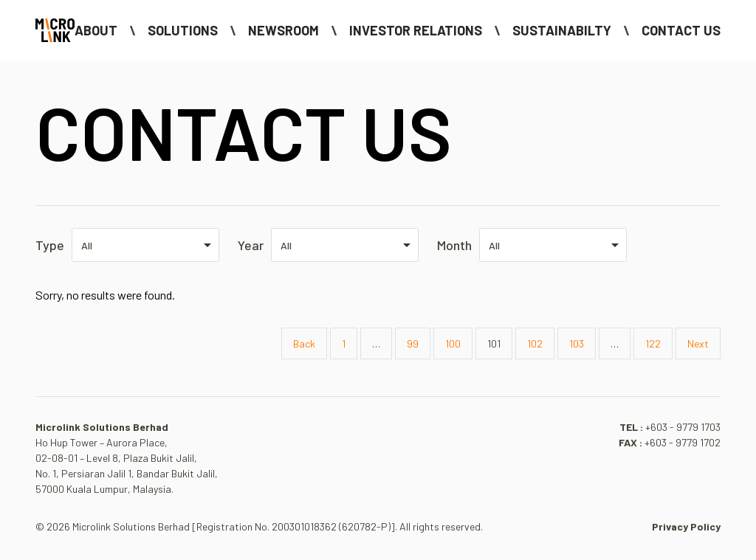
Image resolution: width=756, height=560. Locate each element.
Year (251, 245)
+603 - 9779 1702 (683, 442)
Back (304, 343)
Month (454, 245)
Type (50, 245)
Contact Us (681, 30)
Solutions (183, 30)
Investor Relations (416, 30)
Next (698, 343)
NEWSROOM (283, 30)
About (96, 30)
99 (413, 343)
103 (577, 343)
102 (535, 343)
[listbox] (145, 245)
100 (453, 343)
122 (653, 343)
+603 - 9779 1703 (683, 427)
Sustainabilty (562, 30)
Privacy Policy (686, 526)
